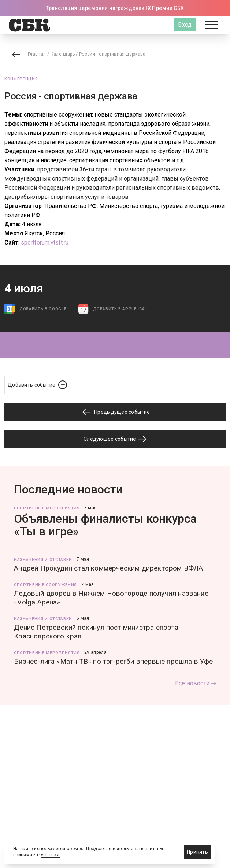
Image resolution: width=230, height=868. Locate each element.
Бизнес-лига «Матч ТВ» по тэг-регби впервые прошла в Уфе (113, 661)
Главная (37, 54)
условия (50, 855)
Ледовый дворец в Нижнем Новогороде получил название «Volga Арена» (111, 598)
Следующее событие (115, 439)
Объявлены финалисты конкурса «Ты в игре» (105, 525)
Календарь (63, 54)
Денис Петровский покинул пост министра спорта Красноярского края (96, 632)
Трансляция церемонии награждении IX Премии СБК (115, 8)
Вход (185, 25)
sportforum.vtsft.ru (45, 242)
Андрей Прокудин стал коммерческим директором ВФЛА (108, 568)
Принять (197, 852)
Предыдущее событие (115, 412)
